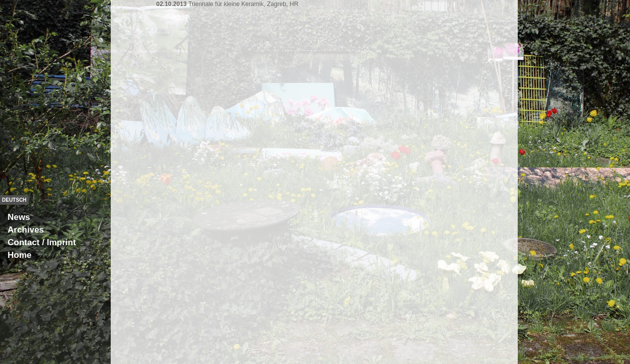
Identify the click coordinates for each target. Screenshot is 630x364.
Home (19, 255)
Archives (26, 230)
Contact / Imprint (42, 242)
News (19, 217)
